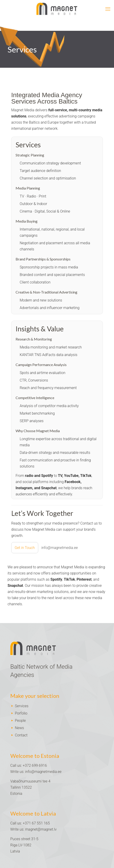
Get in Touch (25, 548)
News (19, 728)
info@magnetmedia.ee (43, 772)
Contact (21, 735)
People (20, 721)
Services (22, 706)
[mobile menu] (108, 9)
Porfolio (21, 713)
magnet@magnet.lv (41, 829)
